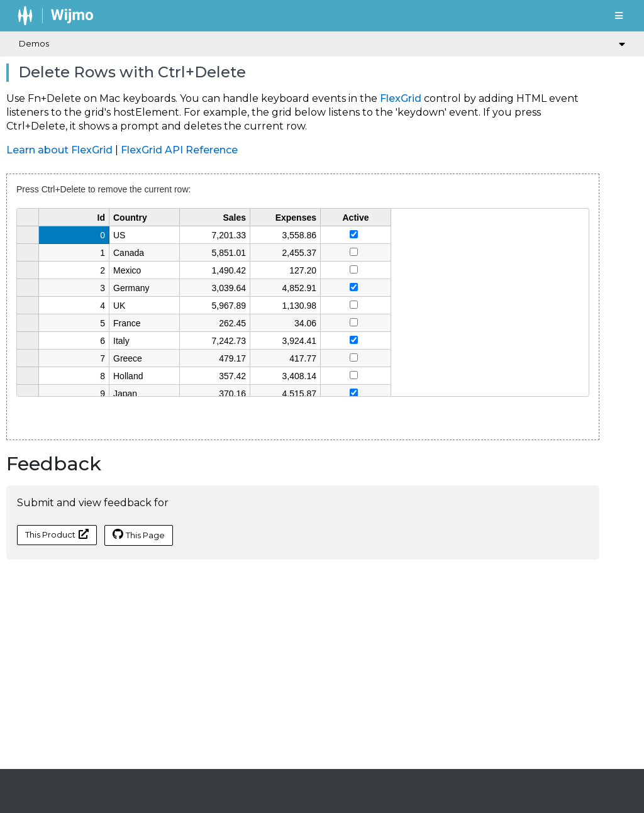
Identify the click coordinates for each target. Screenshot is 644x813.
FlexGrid (401, 98)
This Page (139, 534)
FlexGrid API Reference (179, 150)
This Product (57, 534)
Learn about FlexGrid (59, 150)
